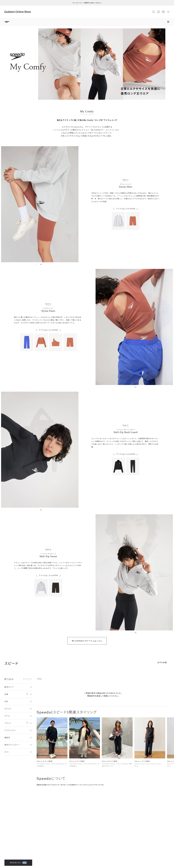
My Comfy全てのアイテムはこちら (87, 641)
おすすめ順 (162, 662)
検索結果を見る (18, 863)
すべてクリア (28, 679)
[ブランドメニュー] (168, 22)
